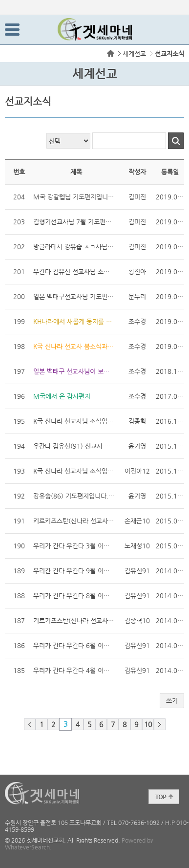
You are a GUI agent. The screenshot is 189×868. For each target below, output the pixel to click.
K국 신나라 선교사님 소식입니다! (74, 471)
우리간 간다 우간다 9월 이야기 (74, 570)
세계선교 (134, 54)
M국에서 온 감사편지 (62, 396)
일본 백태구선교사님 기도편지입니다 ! (74, 295)
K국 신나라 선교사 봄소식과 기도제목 (74, 346)
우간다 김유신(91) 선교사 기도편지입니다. (74, 446)
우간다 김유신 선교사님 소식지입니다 (74, 271)
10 (148, 724)
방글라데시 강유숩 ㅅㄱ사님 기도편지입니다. (74, 246)
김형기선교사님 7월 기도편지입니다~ (74, 221)
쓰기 (172, 701)
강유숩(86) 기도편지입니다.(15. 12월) (74, 496)
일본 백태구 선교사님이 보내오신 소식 (74, 370)
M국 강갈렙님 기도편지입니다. (74, 196)
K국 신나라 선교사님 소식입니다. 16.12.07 (74, 421)
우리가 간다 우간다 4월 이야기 (74, 669)
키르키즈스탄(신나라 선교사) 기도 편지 (74, 520)
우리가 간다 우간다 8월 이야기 (74, 595)
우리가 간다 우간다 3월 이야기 (74, 545)
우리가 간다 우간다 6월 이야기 (74, 645)
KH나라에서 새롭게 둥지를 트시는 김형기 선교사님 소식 (74, 320)
